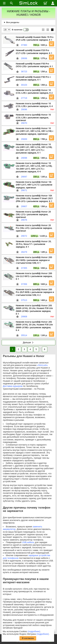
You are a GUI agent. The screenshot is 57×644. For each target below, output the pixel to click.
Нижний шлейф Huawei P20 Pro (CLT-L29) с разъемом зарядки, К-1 (34, 52)
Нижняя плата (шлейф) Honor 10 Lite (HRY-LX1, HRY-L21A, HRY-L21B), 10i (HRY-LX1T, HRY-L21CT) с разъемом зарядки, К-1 (34, 148)
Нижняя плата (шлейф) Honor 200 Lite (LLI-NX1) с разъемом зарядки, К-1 (34, 276)
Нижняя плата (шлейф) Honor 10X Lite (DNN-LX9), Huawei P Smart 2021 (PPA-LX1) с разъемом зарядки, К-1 (34, 198)
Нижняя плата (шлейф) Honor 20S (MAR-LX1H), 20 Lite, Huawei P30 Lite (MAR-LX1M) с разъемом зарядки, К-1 (34, 310)
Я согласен (28, 638)
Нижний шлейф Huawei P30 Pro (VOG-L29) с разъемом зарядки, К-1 (34, 65)
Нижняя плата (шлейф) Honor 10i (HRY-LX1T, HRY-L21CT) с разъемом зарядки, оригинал (34, 185)
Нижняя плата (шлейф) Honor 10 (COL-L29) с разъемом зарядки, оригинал (33, 117)
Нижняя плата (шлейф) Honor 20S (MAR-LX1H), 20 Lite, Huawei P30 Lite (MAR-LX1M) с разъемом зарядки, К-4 (34, 326)
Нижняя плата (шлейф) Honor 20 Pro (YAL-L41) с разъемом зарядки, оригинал (34, 228)
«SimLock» (42, 365)
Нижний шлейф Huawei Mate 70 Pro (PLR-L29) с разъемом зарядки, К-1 (35, 38)
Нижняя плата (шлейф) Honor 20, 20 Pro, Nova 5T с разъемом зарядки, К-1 (34, 244)
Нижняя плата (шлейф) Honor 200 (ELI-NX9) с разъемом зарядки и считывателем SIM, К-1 (34, 260)
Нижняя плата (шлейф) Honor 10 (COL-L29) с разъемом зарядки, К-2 (34, 91)
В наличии (20, 30)
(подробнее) (34, 631)
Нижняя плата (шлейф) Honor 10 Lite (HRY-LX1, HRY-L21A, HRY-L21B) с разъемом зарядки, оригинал (35, 131)
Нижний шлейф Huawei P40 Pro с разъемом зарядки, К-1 (33, 78)
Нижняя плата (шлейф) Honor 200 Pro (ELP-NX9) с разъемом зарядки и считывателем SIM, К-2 (35, 292)
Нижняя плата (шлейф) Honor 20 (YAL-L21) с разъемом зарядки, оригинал (33, 214)
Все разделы (13, 22)
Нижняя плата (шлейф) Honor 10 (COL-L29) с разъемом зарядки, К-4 (34, 105)
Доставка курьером (13, 386)
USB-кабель (28, 542)
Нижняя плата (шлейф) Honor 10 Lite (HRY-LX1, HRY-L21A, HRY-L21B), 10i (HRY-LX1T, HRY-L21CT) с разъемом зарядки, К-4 (34, 167)
